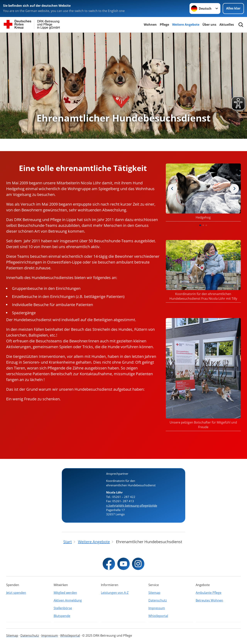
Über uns (209, 25)
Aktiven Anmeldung (68, 600)
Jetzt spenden (16, 593)
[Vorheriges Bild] (234, 188)
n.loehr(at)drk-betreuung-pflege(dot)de (132, 505)
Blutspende (62, 616)
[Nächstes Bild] (172, 188)
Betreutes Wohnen (209, 600)
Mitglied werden (65, 593)
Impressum (157, 608)
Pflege (164, 25)
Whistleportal (158, 616)
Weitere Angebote (186, 25)
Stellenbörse (63, 608)
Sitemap (154, 593)
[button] (200, 225)
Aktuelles (227, 25)
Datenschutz (158, 600)
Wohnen (150, 25)
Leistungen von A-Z (115, 593)
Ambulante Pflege (209, 593)
